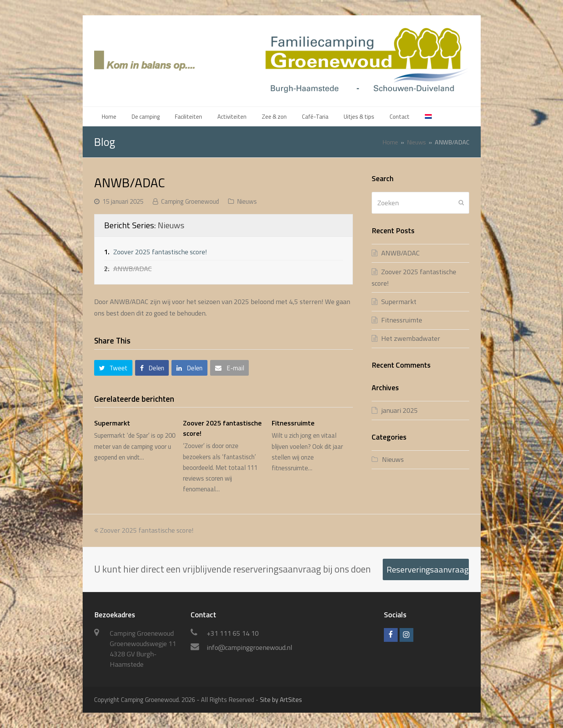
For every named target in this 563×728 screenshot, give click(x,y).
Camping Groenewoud (190, 201)
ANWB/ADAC (401, 253)
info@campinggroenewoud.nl (250, 647)
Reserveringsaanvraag (428, 569)
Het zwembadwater (411, 338)
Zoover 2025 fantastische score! (160, 252)
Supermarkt (112, 423)
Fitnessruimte (293, 423)
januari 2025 (400, 410)
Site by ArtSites (281, 699)
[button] (113, 368)
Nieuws (247, 201)
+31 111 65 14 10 (233, 633)
